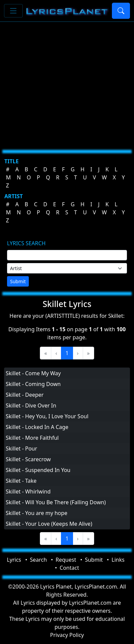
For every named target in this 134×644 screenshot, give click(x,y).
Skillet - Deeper (25, 395)
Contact (69, 568)
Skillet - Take (21, 481)
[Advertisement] (63, 83)
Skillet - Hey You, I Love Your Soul (47, 416)
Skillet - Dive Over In (31, 405)
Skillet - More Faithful (32, 438)
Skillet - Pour (21, 448)
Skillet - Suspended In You (38, 470)
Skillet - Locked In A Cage (37, 427)
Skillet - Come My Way (33, 373)
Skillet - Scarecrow (28, 459)
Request (66, 560)
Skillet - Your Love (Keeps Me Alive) (49, 524)
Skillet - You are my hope (37, 513)
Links (118, 560)
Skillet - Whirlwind (28, 491)
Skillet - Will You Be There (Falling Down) (56, 502)
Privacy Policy (67, 635)
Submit (18, 281)
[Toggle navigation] (13, 11)
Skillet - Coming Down (33, 384)
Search (38, 560)
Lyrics (14, 560)
